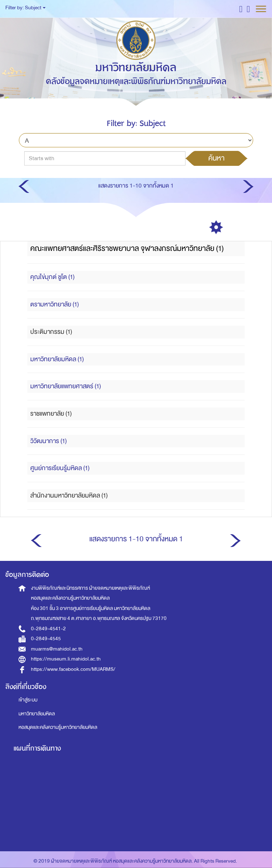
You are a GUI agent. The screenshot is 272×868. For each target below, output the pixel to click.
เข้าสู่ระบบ (28, 700)
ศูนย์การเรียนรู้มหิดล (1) (60, 468)
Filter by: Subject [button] (25, 8)
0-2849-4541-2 (48, 629)
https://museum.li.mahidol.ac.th (66, 659)
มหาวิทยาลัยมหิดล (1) (57, 359)
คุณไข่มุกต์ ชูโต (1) (52, 277)
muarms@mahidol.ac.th (57, 649)
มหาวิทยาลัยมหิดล (37, 714)
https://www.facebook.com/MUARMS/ (73, 669)
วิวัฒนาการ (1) (48, 441)
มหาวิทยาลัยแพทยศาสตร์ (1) (66, 386)
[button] (241, 9)
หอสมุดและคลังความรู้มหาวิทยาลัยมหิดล (58, 727)
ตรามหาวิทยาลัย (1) (54, 304)
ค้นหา (216, 158)
